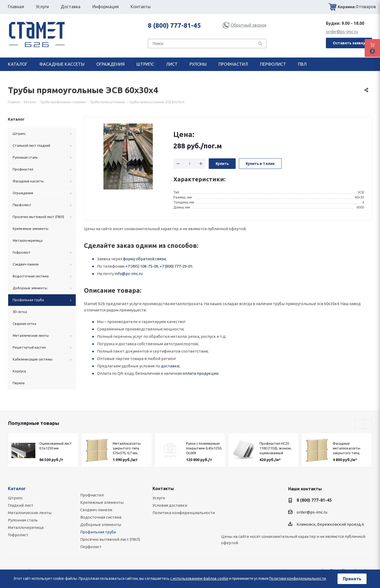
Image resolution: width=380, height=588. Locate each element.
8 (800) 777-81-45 (174, 25)
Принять (352, 579)
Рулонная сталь (23, 520)
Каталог (17, 489)
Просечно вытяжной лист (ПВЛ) (110, 539)
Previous (359, 424)
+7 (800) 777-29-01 (176, 266)
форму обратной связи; (145, 259)
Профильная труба (98, 532)
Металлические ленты (30, 513)
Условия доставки (170, 505)
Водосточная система (101, 517)
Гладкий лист (21, 505)
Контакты (163, 489)
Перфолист (91, 547)
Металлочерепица (26, 527)
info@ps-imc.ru (129, 274)
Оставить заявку (349, 43)
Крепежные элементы (102, 502)
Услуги (159, 498)
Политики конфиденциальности (298, 578)
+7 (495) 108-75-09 (142, 266)
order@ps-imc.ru (342, 32)
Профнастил (92, 495)
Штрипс (15, 498)
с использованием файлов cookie (199, 578)
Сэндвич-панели (96, 510)
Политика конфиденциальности (184, 513)
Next (368, 424)
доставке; (170, 366)
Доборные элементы (101, 525)
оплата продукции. (201, 373)
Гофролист (18, 535)
